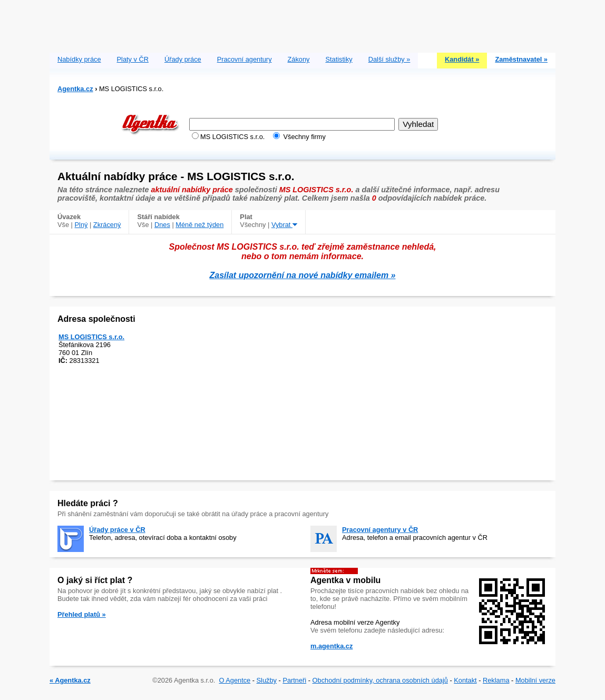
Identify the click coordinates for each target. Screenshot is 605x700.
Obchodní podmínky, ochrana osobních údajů (380, 680)
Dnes (162, 225)
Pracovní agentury (245, 59)
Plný (81, 225)
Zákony (299, 59)
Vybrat (284, 225)
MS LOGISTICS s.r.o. (91, 337)
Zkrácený (107, 225)
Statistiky (339, 59)
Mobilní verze (535, 680)
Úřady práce (183, 59)
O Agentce (235, 680)
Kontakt (465, 680)
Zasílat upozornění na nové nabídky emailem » (303, 275)
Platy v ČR (133, 59)
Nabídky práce (79, 59)
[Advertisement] (302, 24)
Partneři (294, 680)
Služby (267, 680)
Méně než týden (199, 225)
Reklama (496, 680)
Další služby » (389, 59)
